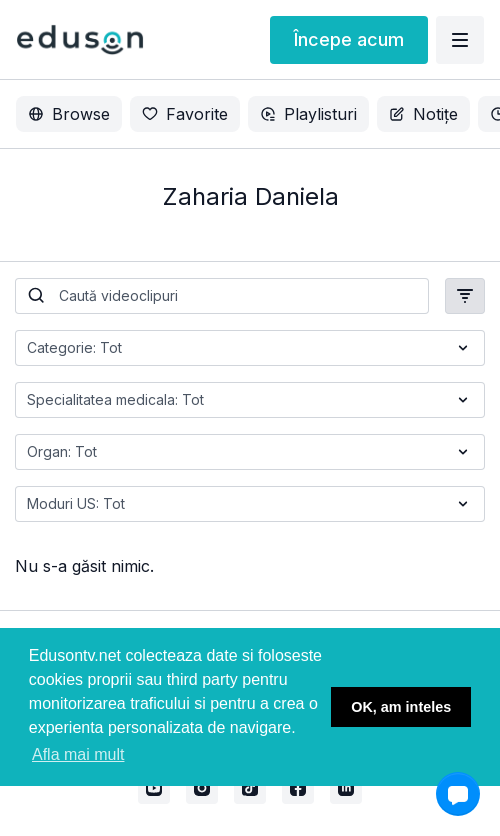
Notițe (423, 114)
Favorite (185, 114)
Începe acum (349, 39)
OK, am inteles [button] (401, 707)
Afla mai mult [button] (78, 754)
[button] (458, 794)
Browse (69, 114)
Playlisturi (308, 114)
